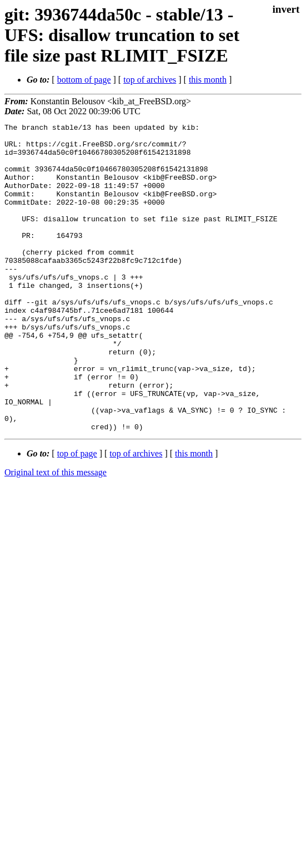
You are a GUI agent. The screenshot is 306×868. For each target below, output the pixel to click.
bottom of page (84, 80)
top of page (77, 515)
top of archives (150, 80)
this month (208, 80)
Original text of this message (56, 534)
